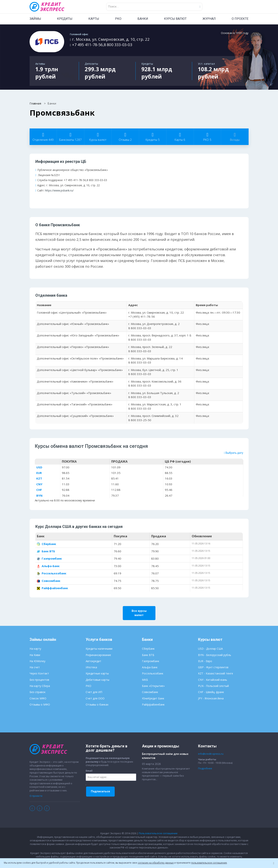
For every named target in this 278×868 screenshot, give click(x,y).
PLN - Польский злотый (213, 686)
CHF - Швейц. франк (211, 692)
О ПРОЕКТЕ (240, 19)
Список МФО (38, 699)
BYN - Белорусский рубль (215, 655)
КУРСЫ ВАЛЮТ (175, 19)
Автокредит (93, 661)
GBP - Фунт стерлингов (213, 668)
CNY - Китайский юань (213, 680)
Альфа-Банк (48, 566)
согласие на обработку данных (156, 863)
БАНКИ (143, 19)
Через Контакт (39, 674)
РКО (118, 19)
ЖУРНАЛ (209, 19)
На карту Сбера (40, 686)
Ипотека (91, 668)
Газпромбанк (49, 559)
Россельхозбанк (52, 574)
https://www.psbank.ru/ (59, 190)
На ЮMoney (37, 661)
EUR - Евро (205, 661)
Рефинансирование (98, 655)
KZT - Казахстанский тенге (216, 674)
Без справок (38, 692)
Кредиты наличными (99, 649)
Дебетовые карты (98, 680)
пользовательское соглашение (209, 863)
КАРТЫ (94, 19)
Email (89, 771)
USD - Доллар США (210, 649)
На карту (35, 649)
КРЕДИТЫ (65, 19)
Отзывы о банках (97, 705)
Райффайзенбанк (52, 588)
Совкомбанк (49, 581)
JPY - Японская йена (211, 699)
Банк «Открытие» (153, 686)
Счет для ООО (95, 699)
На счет (35, 668)
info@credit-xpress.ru (211, 754)
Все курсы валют (139, 613)
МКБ (145, 680)
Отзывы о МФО (40, 705)
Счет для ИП (94, 692)
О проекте (36, 796)
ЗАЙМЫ (35, 19)
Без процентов (39, 680)
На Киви (35, 655)
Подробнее (205, 769)
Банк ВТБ (46, 552)
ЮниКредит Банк (153, 699)
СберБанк (46, 544)
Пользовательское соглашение (158, 834)
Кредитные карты (97, 674)
